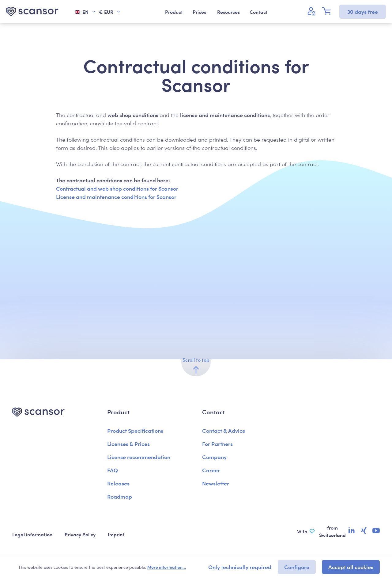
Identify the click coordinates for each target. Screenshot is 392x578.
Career (211, 470)
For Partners (217, 444)
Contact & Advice (224, 430)
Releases (118, 483)
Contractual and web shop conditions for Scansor (117, 188)
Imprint (116, 534)
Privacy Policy (80, 534)
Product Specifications (135, 430)
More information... (167, 567)
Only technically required (240, 567)
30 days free (363, 11)
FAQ (113, 470)
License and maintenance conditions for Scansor (116, 197)
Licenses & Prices (128, 444)
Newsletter (216, 483)
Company (214, 457)
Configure (297, 567)
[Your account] (312, 11)
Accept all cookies (351, 567)
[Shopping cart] (328, 11)
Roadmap (120, 496)
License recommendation (139, 457)
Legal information (32, 534)
